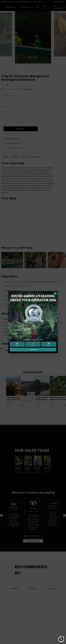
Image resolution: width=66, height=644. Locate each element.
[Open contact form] (61, 639)
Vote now (33, 350)
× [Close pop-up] (55, 293)
